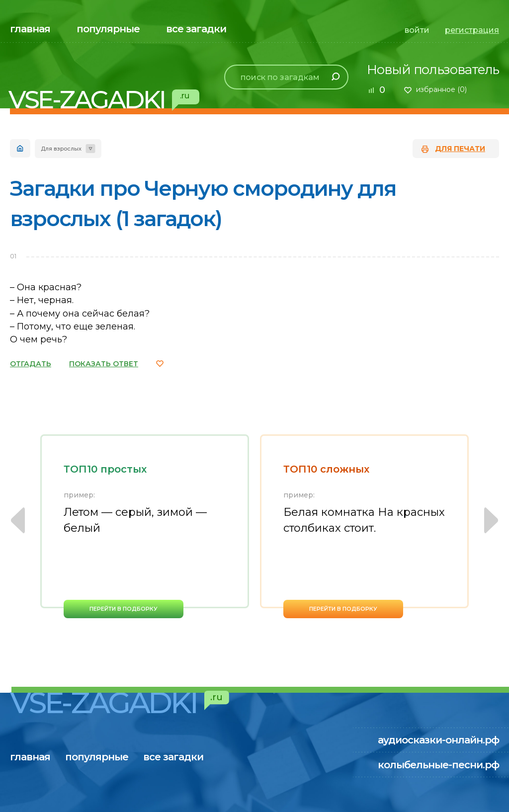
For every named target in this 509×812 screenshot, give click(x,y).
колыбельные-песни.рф (438, 765)
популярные (108, 29)
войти (417, 30)
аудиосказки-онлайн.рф (438, 740)
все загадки (196, 29)
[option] (145, 526)
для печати (460, 149)
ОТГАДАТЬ (31, 364)
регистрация (472, 30)
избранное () (441, 89)
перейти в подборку (124, 609)
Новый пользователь (433, 70)
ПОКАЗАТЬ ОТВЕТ (104, 364)
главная (30, 29)
